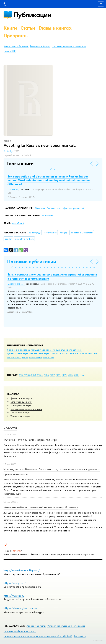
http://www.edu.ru (14, 596)
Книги (10, 28)
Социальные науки (20, 412)
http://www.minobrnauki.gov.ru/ (22, 570)
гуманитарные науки (18, 353)
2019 (71, 375)
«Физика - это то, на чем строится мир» (30, 440)
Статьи (28, 28)
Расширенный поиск (40, 46)
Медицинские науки (21, 405)
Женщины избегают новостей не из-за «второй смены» (41, 507)
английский (18, 223)
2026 (28, 375)
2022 (52, 375)
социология (35, 357)
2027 (22, 375)
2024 (40, 375)
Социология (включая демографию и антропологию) (60, 208)
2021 (58, 375)
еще (83, 375)
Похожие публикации (32, 262)
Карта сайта (80, 636)
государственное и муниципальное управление (56, 350)
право (25, 357)
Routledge (8, 151)
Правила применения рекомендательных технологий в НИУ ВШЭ (38, 636)
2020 (64, 375)
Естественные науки (21, 402)
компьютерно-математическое (67, 353)
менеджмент (14, 357)
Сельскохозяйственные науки (26, 409)
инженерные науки (39, 353)
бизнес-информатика (18, 350)
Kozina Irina (13, 190)
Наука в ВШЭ (10, 51)
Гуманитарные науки (21, 398)
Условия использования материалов (66, 626)
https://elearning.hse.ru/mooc (21, 608)
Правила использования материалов (69, 46)
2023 (46, 375)
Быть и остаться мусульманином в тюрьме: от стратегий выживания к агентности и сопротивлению (52, 276)
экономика (48, 357)
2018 (77, 375)
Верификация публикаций (16, 46)
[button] (51, 169)
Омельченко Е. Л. (16, 284)
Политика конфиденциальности (20, 631)
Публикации (32, 15)
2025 (34, 375)
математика (91, 353)
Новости (10, 428)
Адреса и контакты (36, 626)
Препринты (16, 36)
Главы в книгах (55, 28)
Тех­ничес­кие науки (20, 416)
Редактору (98, 640)
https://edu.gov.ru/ (15, 583)
